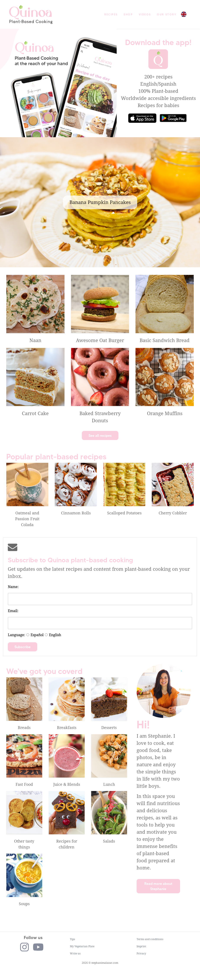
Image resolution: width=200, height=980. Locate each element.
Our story (167, 14)
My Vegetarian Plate (82, 946)
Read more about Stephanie (158, 886)
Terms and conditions (150, 939)
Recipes (111, 14)
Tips (72, 939)
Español (37, 635)
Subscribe (23, 647)
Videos (145, 14)
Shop (128, 14)
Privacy (141, 954)
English (55, 635)
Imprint (141, 946)
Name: (13, 587)
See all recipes (100, 435)
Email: (13, 611)
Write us (75, 954)
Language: (16, 635)
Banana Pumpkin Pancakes (100, 202)
